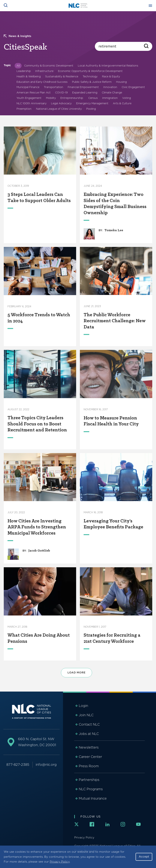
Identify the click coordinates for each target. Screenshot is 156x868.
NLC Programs (91, 789)
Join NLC (86, 715)
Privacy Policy (60, 862)
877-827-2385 (18, 765)
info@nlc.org (46, 765)
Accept (144, 857)
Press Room (89, 766)
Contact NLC (89, 724)
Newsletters (89, 747)
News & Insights (18, 36)
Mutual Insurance (93, 798)
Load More (76, 672)
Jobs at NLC (89, 734)
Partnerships (89, 780)
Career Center (90, 757)
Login (83, 706)
